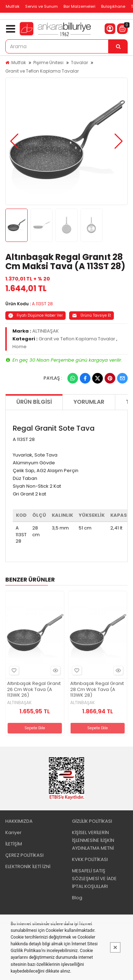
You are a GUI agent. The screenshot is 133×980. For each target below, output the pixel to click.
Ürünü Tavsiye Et (92, 315)
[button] (14, 141)
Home (20, 347)
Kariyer (13, 832)
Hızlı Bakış (55, 670)
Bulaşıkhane (113, 6)
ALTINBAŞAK (46, 331)
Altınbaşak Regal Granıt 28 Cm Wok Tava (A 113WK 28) (97, 690)
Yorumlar (89, 402)
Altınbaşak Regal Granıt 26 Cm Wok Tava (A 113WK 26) (34, 690)
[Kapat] (115, 947)
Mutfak (13, 6)
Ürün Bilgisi (34, 402)
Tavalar (79, 63)
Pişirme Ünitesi (48, 63)
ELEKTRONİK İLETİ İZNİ (28, 866)
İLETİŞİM (14, 844)
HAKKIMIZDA (19, 821)
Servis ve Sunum (41, 6)
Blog (77, 898)
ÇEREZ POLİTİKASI (24, 855)
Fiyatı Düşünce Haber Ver (35, 315)
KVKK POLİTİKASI (90, 859)
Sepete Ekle (35, 728)
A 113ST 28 (42, 304)
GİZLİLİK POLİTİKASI (92, 821)
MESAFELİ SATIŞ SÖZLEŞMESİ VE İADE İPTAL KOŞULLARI (94, 879)
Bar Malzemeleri (79, 6)
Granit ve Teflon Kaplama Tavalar (42, 71)
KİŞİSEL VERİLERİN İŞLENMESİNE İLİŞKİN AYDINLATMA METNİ (93, 840)
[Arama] (118, 46)
